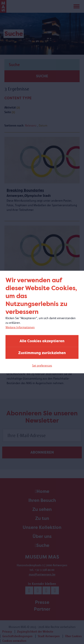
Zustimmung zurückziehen (42, 353)
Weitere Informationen (20, 327)
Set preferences (42, 366)
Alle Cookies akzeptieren (42, 341)
